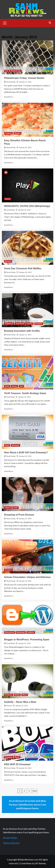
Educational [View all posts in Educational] (10, 632)
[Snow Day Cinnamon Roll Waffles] (28, 248)
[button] (5, 23)
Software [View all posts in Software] (31, 632)
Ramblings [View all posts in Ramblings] (21, 632)
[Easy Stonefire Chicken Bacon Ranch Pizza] (28, 120)
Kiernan (9, 706)
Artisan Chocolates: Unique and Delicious (27, 577)
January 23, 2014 (25, 581)
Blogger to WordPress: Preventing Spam (27, 640)
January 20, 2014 (25, 768)
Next (35, 791)
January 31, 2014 (25, 82)
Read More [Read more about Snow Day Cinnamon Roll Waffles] (9, 287)
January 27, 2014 (25, 335)
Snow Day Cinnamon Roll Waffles (23, 268)
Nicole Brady (11, 82)
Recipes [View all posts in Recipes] (17, 133)
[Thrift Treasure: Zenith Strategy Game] (28, 373)
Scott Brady (11, 210)
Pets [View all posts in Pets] (7, 71)
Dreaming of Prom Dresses (19, 515)
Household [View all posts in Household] (20, 324)
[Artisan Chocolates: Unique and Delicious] (28, 556)
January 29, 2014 (24, 210)
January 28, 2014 (25, 272)
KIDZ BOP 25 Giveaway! (17, 764)
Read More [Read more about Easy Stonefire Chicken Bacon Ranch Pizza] (9, 163)
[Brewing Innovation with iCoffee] (28, 310)
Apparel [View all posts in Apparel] (8, 508)
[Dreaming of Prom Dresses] (28, 494)
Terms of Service (11, 843)
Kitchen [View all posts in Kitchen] (30, 324)
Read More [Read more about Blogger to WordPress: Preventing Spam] (9, 658)
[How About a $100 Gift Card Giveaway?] (28, 432)
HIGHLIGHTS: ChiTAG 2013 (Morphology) (27, 206)
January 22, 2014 (24, 643)
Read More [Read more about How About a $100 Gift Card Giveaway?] (9, 471)
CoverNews (26, 863)
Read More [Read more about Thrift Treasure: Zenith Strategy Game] (9, 409)
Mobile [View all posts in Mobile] (17, 695)
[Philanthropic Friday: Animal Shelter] (28, 57)
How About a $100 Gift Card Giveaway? (26, 452)
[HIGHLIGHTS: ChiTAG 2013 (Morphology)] (28, 185)
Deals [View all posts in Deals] (7, 386)
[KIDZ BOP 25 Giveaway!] (28, 744)
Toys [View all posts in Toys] (21, 386)
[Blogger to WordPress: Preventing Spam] (28, 619)
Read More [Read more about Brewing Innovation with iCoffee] (9, 350)
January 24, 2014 (25, 519)
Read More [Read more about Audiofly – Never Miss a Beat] (9, 721)
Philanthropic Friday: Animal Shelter (24, 78)
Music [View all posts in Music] (25, 695)
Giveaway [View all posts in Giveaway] (15, 445)
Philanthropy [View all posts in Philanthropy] (16, 71)
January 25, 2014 (25, 456)
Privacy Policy (10, 838)
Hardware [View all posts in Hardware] (9, 695)
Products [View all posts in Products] (9, 133)
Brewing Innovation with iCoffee (22, 331)
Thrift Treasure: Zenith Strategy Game (25, 393)
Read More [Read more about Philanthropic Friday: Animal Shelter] (9, 97)
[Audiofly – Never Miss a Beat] (28, 681)
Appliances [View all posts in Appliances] (9, 324)
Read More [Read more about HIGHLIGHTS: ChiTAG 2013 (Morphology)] (9, 225)
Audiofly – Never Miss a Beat (20, 702)
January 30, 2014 (25, 148)
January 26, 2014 (24, 397)
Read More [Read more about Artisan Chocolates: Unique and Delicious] (9, 596)
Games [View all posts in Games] (8, 199)
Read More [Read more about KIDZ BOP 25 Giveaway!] (9, 780)
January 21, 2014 (22, 706)
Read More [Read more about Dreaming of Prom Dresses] (9, 534)
